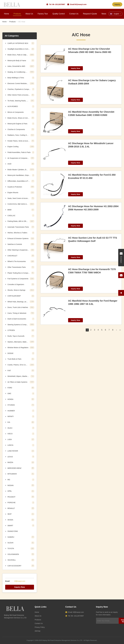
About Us (29, 14)
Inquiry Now (20, 587)
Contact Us (74, 14)
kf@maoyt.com (81, 4)
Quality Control (59, 14)
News (104, 14)
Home (7, 14)
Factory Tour (43, 14)
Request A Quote (90, 14)
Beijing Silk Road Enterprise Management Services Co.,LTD (62, 640)
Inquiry (117, 4)
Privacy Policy (40, 627)
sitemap (38, 631)
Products (17, 14)
